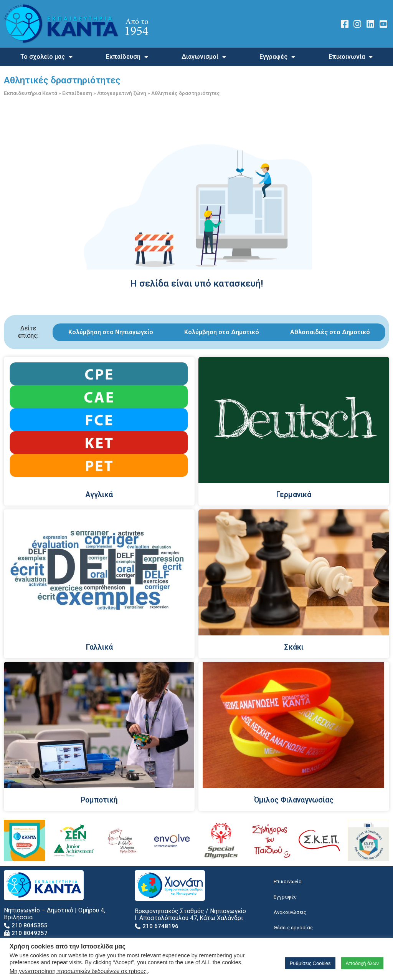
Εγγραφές (277, 57)
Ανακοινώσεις (290, 912)
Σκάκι (294, 647)
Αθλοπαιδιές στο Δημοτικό (330, 332)
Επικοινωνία (351, 57)
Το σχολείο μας (46, 57)
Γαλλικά (99, 647)
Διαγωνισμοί (204, 57)
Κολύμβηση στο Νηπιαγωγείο (111, 332)
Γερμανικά (294, 495)
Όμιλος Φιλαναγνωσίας (294, 800)
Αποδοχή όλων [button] (362, 963)
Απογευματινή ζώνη (122, 93)
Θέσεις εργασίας (293, 928)
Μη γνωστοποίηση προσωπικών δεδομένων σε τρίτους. (79, 971)
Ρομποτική (99, 800)
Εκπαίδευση (127, 57)
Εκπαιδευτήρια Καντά (31, 93)
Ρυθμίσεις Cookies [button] (310, 963)
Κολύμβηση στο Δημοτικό (222, 332)
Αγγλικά (99, 495)
